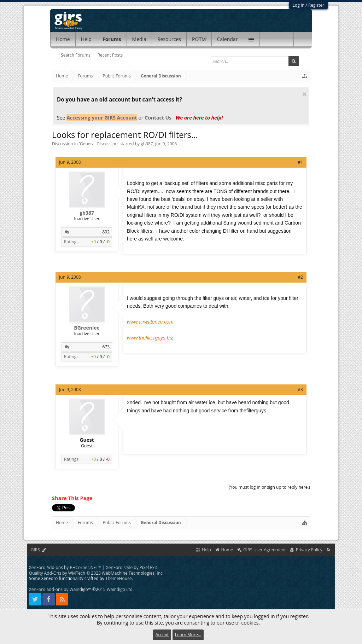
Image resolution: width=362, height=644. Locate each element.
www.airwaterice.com (150, 322)
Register (316, 5)
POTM (199, 39)
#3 (300, 390)
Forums (112, 39)
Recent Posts (110, 55)
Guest (87, 440)
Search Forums (76, 55)
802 (106, 232)
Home (63, 39)
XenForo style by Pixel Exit (132, 567)
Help (86, 39)
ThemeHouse (118, 578)
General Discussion (99, 144)
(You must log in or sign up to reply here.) (269, 487)
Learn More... (188, 635)
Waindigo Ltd (120, 589)
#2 (300, 277)
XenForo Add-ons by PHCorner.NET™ (65, 567)
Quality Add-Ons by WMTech (96, 573)
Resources (169, 39)
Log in (299, 5)
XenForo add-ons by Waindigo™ (60, 589)
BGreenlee (87, 328)
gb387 (147, 144)
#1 (300, 162)
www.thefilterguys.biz (150, 338)
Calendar (227, 39)
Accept (162, 635)
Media (139, 39)
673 (106, 347)
